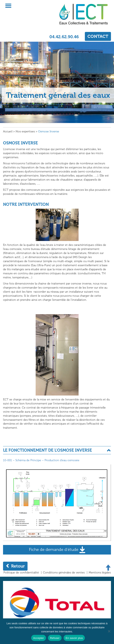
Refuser (55, 638)
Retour (15, 566)
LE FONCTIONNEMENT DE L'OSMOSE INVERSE (47, 450)
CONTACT (98, 36)
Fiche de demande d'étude (57, 550)
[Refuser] (109, 631)
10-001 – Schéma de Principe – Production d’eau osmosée (41, 460)
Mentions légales (100, 573)
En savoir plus (74, 638)
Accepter (39, 638)
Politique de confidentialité (21, 573)
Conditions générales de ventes (64, 573)
